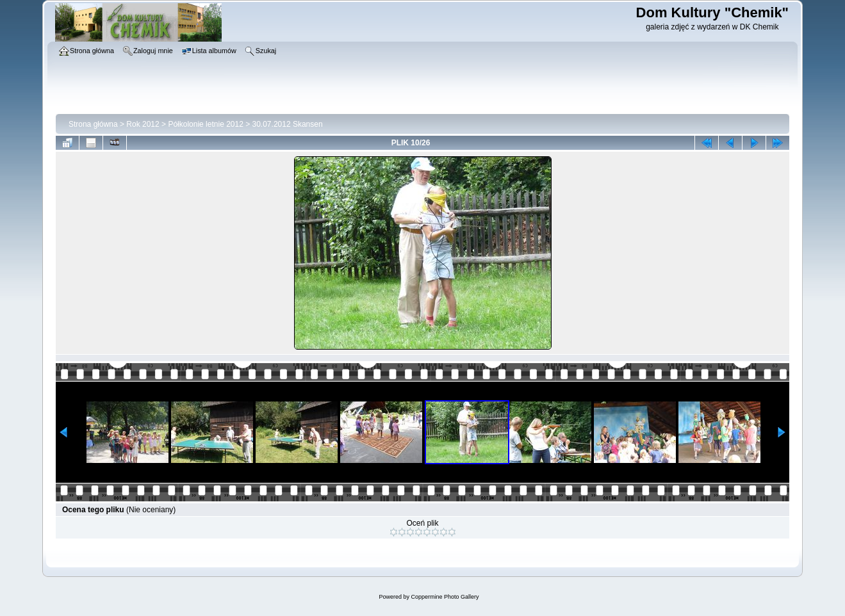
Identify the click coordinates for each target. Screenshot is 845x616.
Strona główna (93, 124)
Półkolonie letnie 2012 (205, 124)
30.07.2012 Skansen (288, 124)
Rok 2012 (143, 124)
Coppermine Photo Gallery (445, 597)
